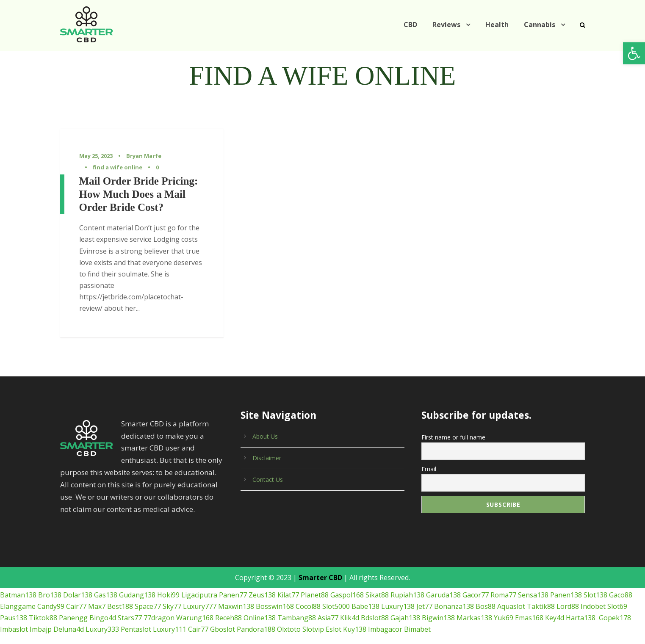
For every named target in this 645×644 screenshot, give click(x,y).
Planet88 (304, 584)
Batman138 (17, 584)
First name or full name (452, 426)
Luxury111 (110, 618)
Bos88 (475, 595)
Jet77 (416, 595)
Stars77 (95, 607)
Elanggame (17, 595)
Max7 (96, 595)
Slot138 (581, 584)
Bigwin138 (392, 607)
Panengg (41, 607)
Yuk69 (454, 607)
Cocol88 (302, 595)
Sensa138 (519, 584)
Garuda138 (430, 584)
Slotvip (247, 618)
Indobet (576, 595)
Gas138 (102, 584)
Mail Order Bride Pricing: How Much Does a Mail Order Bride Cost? (139, 194)
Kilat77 (278, 584)
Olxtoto (225, 618)
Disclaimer (266, 447)
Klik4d (306, 607)
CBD (414, 25)
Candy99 (50, 595)
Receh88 (189, 607)
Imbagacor (318, 618)
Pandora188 (194, 618)
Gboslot (162, 618)
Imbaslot (595, 607)
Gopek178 (565, 607)
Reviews (450, 25)
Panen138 (552, 584)
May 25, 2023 (96, 156)
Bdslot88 (330, 607)
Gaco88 (606, 584)
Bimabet (348, 618)
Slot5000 (330, 595)
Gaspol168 (336, 584)
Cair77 (75, 595)
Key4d (506, 607)
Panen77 (224, 584)
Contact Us (267, 468)
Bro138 (47, 584)
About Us (265, 425)
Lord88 (552, 595)
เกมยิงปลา (15, 638)
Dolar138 (74, 584)
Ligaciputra (192, 584)
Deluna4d (15, 618)
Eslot (267, 618)
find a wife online (114, 167)
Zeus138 (253, 584)
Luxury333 (47, 618)
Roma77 (489, 584)
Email (429, 456)
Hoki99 (163, 584)
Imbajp (620, 607)
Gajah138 (360, 607)
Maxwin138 (232, 595)
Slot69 (599, 595)
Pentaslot (79, 618)
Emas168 (480, 607)
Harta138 (531, 607)
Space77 (145, 595)
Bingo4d (69, 607)
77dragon (123, 607)
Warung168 (156, 607)
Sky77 (170, 595)
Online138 (220, 607)
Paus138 (624, 595)
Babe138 (359, 595)
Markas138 (426, 607)
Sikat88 (365, 584)
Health (499, 25)
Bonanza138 (445, 595)
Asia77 (284, 607)
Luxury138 (390, 595)
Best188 (118, 595)
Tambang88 (255, 607)
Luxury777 (198, 595)
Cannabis (540, 25)
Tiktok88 (13, 607)
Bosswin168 (269, 595)
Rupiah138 (394, 584)
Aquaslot (500, 595)
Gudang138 (133, 584)
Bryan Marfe (142, 156)
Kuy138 (288, 618)
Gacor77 (462, 584)
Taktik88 (527, 595)
